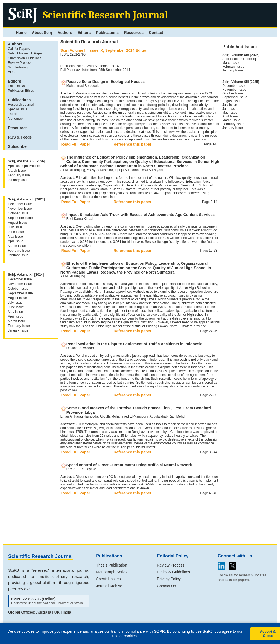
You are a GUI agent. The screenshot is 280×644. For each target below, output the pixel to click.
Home (21, 33)
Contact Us (166, 586)
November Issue (20, 209)
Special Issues (108, 579)
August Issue (17, 223)
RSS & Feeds (20, 137)
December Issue (20, 204)
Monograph (16, 119)
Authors (65, 33)
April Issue (16, 241)
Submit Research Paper (25, 53)
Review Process (20, 63)
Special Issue (18, 109)
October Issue (18, 213)
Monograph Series (112, 572)
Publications (107, 33)
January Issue (18, 180)
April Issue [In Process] (25, 166)
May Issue (15, 237)
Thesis (13, 114)
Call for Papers (19, 49)
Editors (84, 33)
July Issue (15, 227)
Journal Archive (109, 586)
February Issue (19, 175)
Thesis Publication (112, 565)
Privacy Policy (169, 579)
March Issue (17, 171)
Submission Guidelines (25, 58)
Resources (134, 33)
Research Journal (21, 105)
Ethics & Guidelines (173, 572)
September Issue (20, 218)
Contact (156, 33)
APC (11, 72)
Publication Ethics (21, 91)
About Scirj (42, 33)
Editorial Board (19, 86)
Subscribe (17, 146)
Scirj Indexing (18, 67)
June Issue (16, 232)
